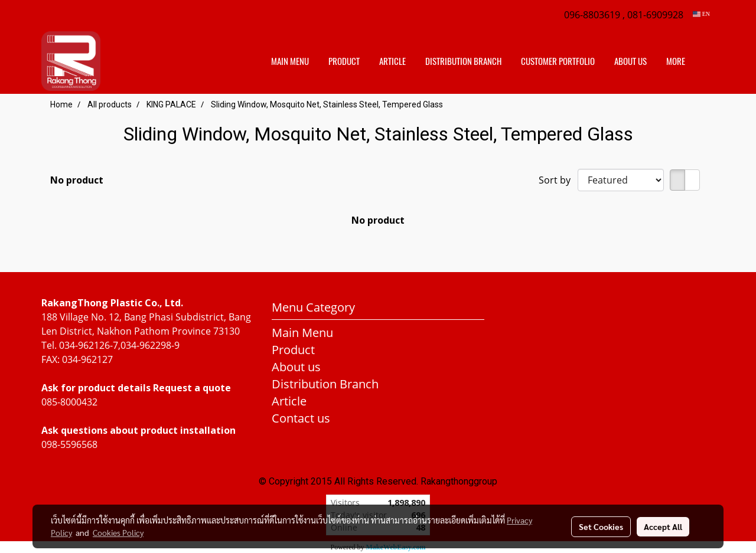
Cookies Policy (118, 532)
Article (392, 61)
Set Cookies (601, 526)
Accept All (663, 526)
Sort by (558, 180)
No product (77, 180)
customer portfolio (558, 61)
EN (701, 14)
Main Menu (290, 61)
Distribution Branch (325, 384)
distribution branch (463, 61)
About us (630, 61)
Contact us (301, 418)
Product (344, 61)
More (676, 61)
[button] (705, 61)
